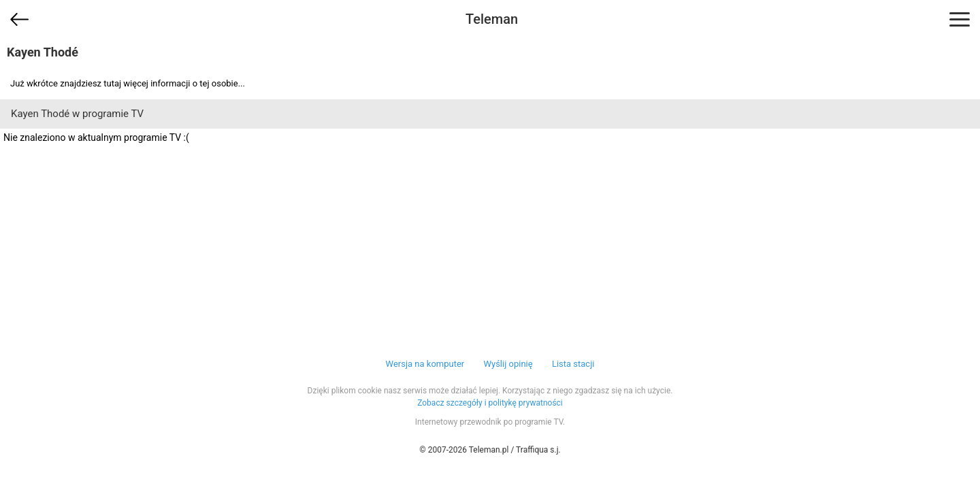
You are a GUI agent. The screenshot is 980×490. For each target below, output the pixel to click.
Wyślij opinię (508, 364)
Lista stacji (573, 364)
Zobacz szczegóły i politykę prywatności (490, 403)
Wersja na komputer (425, 364)
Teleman (492, 19)
